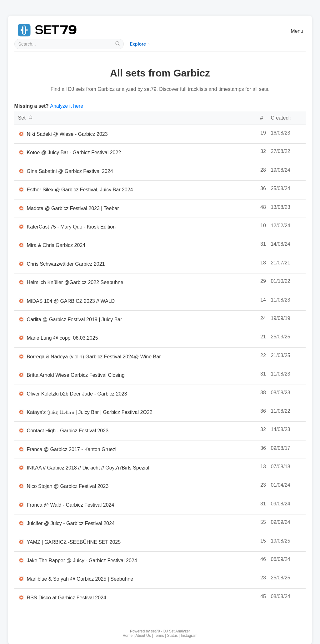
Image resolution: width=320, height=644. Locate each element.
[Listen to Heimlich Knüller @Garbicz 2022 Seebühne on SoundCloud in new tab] (21, 282)
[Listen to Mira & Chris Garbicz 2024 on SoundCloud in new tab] (21, 245)
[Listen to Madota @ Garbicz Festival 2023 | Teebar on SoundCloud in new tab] (21, 208)
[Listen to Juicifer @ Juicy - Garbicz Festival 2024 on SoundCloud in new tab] (21, 523)
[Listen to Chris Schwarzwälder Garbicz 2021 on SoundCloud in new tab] (21, 264)
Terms (159, 636)
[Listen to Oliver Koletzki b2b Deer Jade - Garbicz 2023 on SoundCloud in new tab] (21, 394)
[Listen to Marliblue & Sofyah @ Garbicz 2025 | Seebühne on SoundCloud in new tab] (21, 579)
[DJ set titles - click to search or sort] (137, 118)
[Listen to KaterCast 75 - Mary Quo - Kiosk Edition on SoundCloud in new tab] (21, 227)
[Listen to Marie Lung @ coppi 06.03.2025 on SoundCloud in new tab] (21, 338)
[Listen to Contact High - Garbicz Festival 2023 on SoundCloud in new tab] (21, 430)
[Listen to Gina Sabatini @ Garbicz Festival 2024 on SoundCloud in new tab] (21, 171)
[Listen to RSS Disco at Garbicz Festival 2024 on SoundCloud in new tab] (21, 597)
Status (172, 636)
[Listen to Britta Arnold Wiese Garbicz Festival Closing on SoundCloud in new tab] (21, 375)
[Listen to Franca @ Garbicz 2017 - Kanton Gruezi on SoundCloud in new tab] (21, 449)
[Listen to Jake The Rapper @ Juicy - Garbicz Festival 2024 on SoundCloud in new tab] (21, 560)
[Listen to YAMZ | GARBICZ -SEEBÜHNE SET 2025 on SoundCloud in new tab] (21, 542)
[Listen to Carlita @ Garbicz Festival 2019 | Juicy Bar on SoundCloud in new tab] (21, 319)
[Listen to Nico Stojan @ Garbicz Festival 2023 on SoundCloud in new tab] (21, 486)
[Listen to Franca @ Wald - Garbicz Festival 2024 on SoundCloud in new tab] (21, 505)
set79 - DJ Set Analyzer (170, 631)
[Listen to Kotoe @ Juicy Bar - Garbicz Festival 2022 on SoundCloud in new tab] (21, 152)
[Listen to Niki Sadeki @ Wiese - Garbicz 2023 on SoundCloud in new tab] (21, 134)
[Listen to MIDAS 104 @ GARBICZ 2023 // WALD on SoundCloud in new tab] (21, 301)
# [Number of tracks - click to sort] (263, 118)
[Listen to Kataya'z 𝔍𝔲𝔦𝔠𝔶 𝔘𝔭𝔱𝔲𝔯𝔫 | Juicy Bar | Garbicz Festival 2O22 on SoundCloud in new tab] (21, 412)
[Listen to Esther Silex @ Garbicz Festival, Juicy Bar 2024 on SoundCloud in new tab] (21, 189)
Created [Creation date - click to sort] (281, 118)
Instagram (189, 636)
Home (127, 636)
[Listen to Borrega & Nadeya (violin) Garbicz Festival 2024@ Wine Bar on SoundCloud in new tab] (21, 356)
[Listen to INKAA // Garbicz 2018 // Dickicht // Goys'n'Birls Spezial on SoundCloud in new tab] (21, 468)
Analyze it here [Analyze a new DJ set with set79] (67, 106)
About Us (143, 636)
